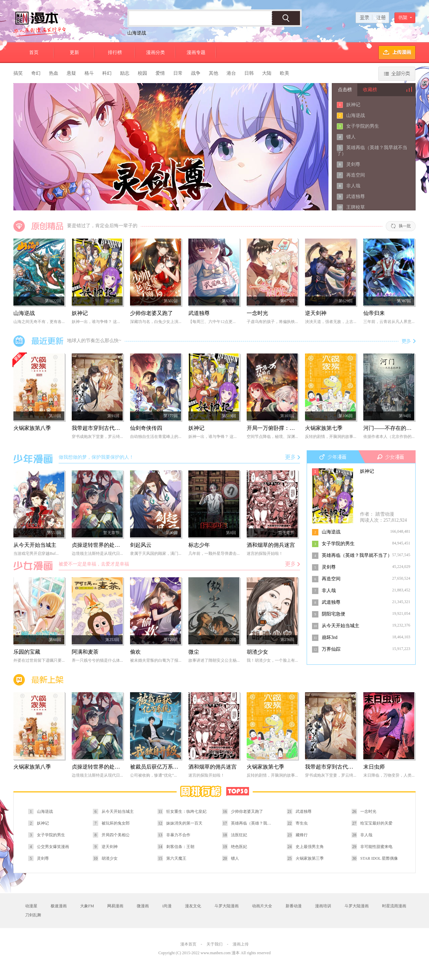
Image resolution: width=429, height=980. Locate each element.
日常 (178, 73)
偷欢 (135, 652)
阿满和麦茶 (85, 652)
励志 (125, 73)
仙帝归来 (374, 313)
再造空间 (356, 175)
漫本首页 (188, 944)
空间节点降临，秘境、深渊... (272, 437)
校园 (142, 73)
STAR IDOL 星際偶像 (379, 858)
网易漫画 (115, 906)
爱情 (160, 73)
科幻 (107, 73)
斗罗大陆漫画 (227, 906)
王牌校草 (356, 207)
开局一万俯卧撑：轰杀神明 (279, 428)
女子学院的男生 (363, 126)
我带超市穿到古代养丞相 (101, 428)
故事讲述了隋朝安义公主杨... (214, 660)
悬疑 (71, 73)
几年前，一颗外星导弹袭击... (214, 553)
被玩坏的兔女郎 (116, 823)
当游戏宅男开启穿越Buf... (36, 553)
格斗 (89, 73)
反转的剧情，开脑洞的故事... (331, 437)
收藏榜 (370, 90)
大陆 (267, 73)
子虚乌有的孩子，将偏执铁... (272, 322)
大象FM (87, 906)
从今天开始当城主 (341, 626)
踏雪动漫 (385, 514)
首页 (34, 52)
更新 (74, 52)
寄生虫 (302, 823)
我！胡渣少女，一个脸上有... (272, 660)
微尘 (194, 652)
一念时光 (257, 313)
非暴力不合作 (178, 835)
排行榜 (115, 52)
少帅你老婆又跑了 (151, 313)
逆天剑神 (316, 313)
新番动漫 (294, 906)
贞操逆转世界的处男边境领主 (107, 545)
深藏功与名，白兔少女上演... (156, 322)
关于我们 (214, 944)
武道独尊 (356, 197)
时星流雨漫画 (394, 906)
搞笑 (18, 73)
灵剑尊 (353, 164)
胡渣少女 (257, 652)
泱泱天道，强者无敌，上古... (331, 322)
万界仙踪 (331, 649)
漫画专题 (196, 52)
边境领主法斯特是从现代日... (97, 553)
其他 (213, 73)
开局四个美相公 (116, 835)
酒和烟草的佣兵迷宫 (271, 545)
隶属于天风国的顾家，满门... (156, 553)
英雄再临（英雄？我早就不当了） (357, 555)
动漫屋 (31, 906)
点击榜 (345, 90)
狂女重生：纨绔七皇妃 (186, 811)
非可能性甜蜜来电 (376, 847)
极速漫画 (59, 906)
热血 (54, 73)
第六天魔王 (176, 858)
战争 (196, 73)
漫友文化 (193, 906)
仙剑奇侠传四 (146, 428)
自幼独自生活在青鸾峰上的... (156, 437)
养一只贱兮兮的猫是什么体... (97, 660)
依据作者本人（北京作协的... (389, 437)
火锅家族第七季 (324, 428)
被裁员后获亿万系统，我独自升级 (170, 767)
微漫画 (143, 906)
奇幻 (36, 73)
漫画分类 (156, 52)
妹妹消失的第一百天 (184, 823)
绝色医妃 (239, 847)
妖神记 (353, 105)
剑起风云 (141, 545)
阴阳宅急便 (333, 614)
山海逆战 (137, 33)
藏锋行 (302, 835)
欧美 (285, 73)
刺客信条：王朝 (180, 847)
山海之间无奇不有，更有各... (39, 322)
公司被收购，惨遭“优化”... (154, 775)
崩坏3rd (330, 637)
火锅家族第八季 (32, 428)
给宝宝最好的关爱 (376, 823)
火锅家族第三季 (310, 858)
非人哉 (353, 186)
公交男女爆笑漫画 (53, 847)
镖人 (351, 137)
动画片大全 (262, 906)
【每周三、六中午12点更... (212, 322)
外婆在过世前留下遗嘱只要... (39, 660)
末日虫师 (374, 767)
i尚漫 (167, 906)
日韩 (249, 73)
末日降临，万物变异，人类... (389, 775)
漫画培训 (323, 906)
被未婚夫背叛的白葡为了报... (156, 660)
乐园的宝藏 (27, 652)
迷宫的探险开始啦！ (265, 553)
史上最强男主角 (310, 847)
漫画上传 (241, 944)
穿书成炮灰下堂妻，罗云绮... (97, 437)
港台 (231, 73)
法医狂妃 (239, 835)
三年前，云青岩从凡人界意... (389, 322)
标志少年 (199, 545)
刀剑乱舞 (33, 915)
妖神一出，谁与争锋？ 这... (96, 322)
